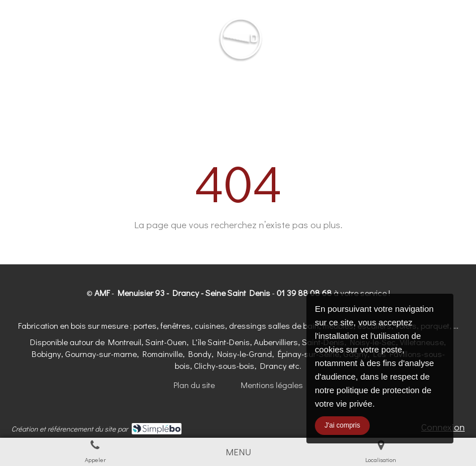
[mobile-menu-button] (238, 452)
